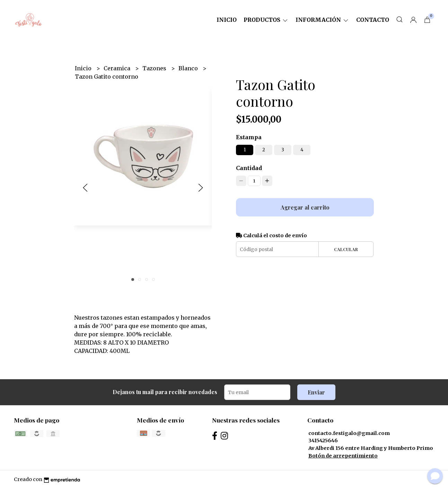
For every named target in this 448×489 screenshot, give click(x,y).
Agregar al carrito (305, 207)
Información (322, 20)
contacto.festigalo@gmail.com (349, 433)
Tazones (155, 68)
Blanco (189, 68)
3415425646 (323, 441)
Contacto (373, 20)
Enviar (316, 392)
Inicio (227, 20)
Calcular (346, 249)
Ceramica (118, 68)
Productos (266, 20)
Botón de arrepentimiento (343, 456)
